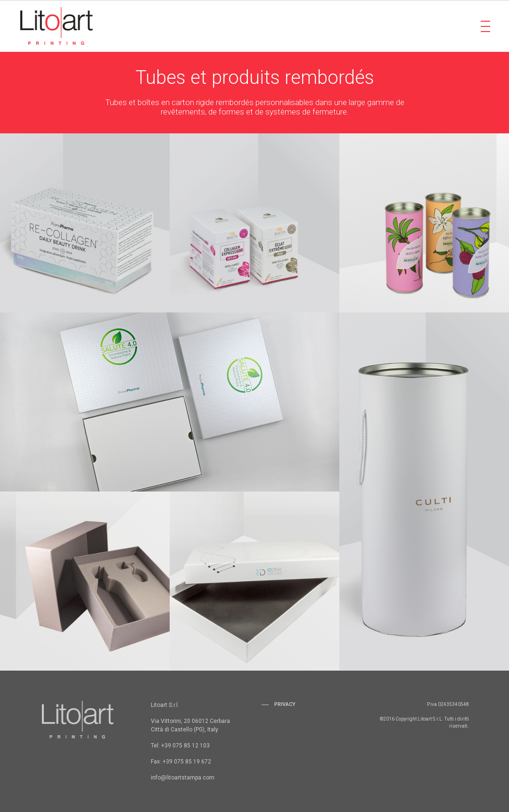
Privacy (285, 704)
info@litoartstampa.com (183, 778)
